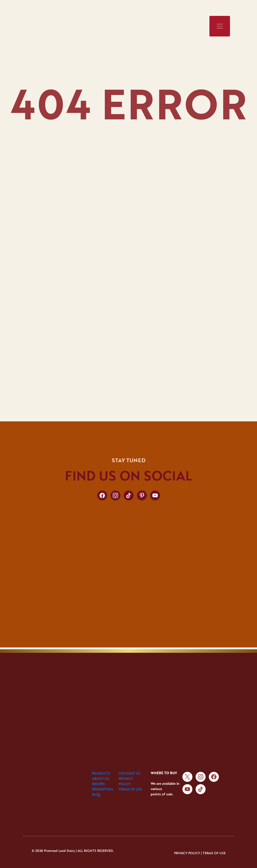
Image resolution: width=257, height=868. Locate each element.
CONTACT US (130, 773)
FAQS (96, 794)
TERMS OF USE (130, 789)
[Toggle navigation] (220, 26)
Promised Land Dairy (59, 851)
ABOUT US (100, 778)
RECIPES (98, 784)
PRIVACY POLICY (187, 853)
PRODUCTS (101, 773)
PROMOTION (103, 789)
